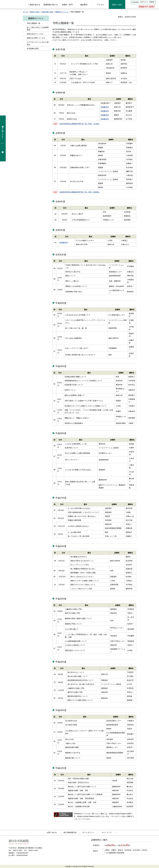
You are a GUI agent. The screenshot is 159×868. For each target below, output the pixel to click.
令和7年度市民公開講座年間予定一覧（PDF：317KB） (80, 124)
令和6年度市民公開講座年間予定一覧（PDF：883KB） (80, 192)
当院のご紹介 (35, 12)
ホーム (25, 12)
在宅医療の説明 (33, 49)
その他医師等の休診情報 (115, 853)
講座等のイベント (62, 12)
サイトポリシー (88, 832)
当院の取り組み (47, 12)
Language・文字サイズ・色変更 (143, 2)
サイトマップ (107, 832)
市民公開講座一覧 (34, 23)
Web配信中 (105, 107)
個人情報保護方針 (70, 832)
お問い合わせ (52, 832)
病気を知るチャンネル (35, 34)
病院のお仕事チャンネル (36, 38)
